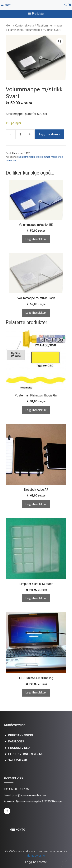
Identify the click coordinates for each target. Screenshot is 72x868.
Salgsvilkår (18, 760)
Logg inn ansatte (36, 862)
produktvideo (19, 748)
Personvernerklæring (26, 754)
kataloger (16, 741)
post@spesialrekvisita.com (29, 795)
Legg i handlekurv (50, 134)
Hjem (9, 26)
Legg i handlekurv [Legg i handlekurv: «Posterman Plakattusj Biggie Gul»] (36, 410)
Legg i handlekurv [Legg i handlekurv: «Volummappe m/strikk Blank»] (36, 313)
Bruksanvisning (21, 735)
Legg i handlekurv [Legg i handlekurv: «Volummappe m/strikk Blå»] (36, 239)
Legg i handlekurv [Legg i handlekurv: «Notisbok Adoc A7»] (36, 504)
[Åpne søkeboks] (66, 5)
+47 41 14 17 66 (19, 789)
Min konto (17, 830)
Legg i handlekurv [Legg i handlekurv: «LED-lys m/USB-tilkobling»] (36, 693)
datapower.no (36, 856)
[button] (60, 41)
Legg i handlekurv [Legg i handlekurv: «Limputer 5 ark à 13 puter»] (36, 598)
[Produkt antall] (20, 134)
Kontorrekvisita (24, 26)
